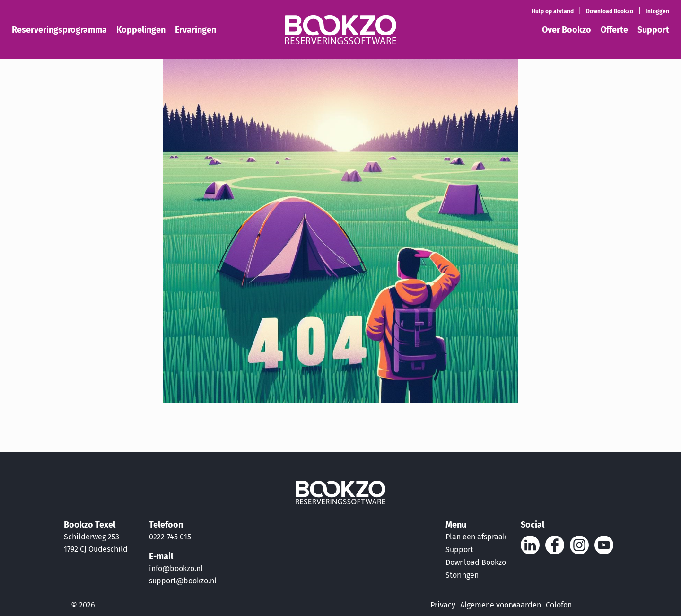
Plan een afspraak (476, 537)
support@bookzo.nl (183, 581)
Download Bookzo (476, 562)
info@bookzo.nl (176, 568)
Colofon (559, 605)
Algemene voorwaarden (501, 605)
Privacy (443, 605)
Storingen (462, 575)
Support (459, 550)
